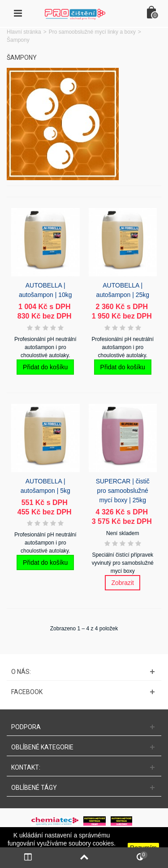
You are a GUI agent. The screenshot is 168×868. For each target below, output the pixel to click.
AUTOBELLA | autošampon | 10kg (45, 290)
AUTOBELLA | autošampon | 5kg (45, 486)
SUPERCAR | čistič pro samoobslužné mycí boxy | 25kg (123, 491)
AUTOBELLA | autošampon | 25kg (123, 290)
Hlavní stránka (24, 32)
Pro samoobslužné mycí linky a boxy (92, 32)
